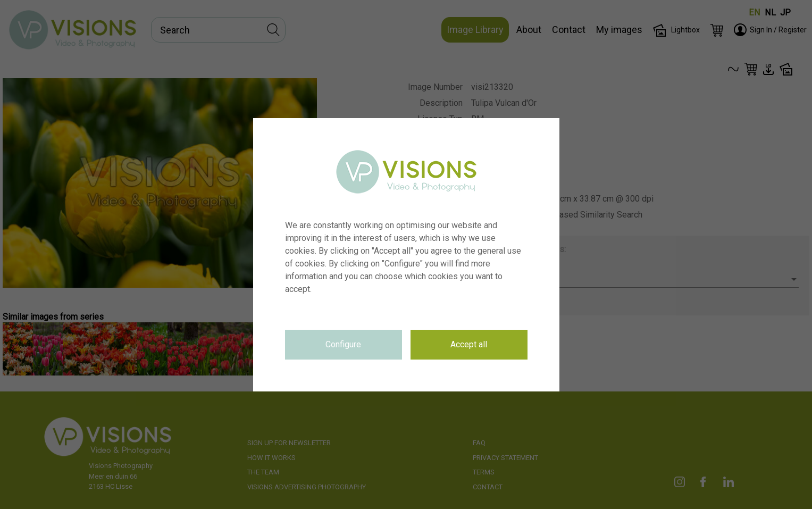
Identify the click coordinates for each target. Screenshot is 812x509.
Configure (343, 344)
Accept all (469, 344)
